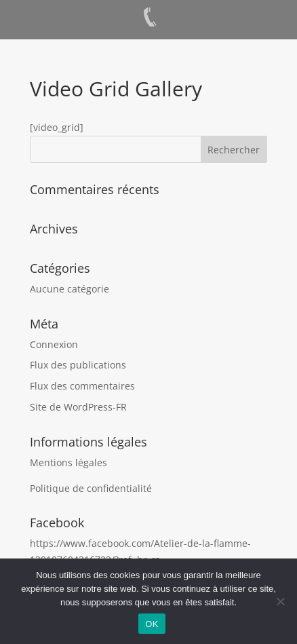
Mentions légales (68, 462)
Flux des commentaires (82, 386)
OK (152, 624)
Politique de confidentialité (91, 488)
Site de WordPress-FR (78, 407)
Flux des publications (78, 365)
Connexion (54, 344)
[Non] (280, 601)
